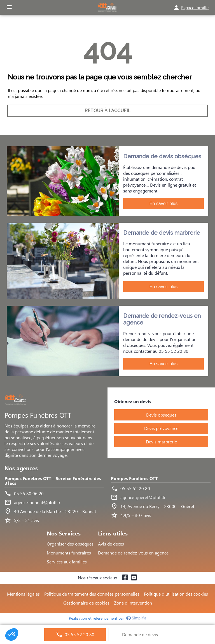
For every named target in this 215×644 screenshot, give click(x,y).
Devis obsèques (161, 415)
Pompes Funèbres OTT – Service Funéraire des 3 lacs (53, 481)
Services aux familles (67, 562)
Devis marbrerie (161, 442)
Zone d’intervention (133, 603)
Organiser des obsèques (70, 544)
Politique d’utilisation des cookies (176, 594)
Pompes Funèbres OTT (134, 479)
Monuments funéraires (69, 553)
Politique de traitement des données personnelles (92, 594)
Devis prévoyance (161, 428)
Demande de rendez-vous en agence (133, 553)
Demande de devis (140, 634)
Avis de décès (111, 544)
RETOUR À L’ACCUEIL (107, 111)
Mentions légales (23, 594)
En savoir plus (164, 204)
